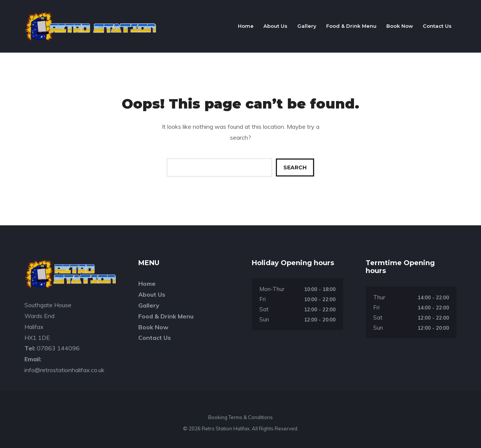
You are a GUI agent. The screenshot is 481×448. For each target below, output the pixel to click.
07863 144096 (58, 348)
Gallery (307, 26)
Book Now (400, 26)
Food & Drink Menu (351, 26)
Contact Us (437, 26)
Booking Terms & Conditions (240, 417)
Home (246, 26)
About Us (275, 26)
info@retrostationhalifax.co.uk (64, 370)
